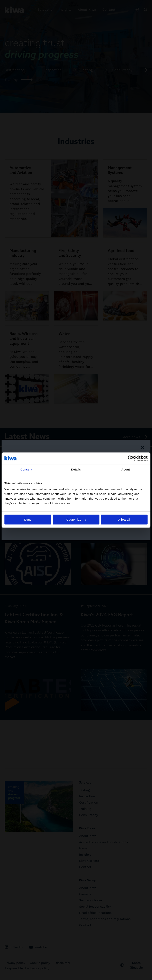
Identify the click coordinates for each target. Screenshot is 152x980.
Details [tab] (76, 469)
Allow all (124, 520)
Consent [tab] (26, 469)
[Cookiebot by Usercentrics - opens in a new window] (131, 458)
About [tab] (126, 469)
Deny (28, 520)
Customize (76, 520)
